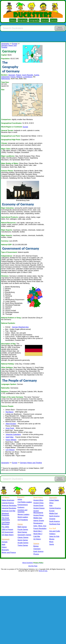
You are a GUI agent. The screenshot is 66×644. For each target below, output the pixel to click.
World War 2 (38, 534)
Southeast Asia (55, 524)
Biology (36, 546)
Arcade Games (23, 543)
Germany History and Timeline (31, 463)
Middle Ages (38, 518)
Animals (5, 542)
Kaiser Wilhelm (11, 440)
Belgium (19, 77)
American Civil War (9, 511)
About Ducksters (28, 563)
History (13, 20)
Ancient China (38, 503)
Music (51, 542)
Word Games (22, 532)
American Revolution (9, 506)
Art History (37, 539)
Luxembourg (28, 77)
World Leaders (23, 517)
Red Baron (9, 412)
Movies (52, 539)
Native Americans (8, 500)
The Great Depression (6, 519)
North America (54, 516)
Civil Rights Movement (6, 523)
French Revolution (40, 528)
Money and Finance (9, 552)
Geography (34, 20)
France (13, 77)
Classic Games (23, 537)
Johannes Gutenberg (13, 434)
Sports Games (23, 540)
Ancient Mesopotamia (38, 512)
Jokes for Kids (54, 536)
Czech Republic (28, 75)
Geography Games (24, 535)
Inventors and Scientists (22, 511)
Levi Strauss (10, 450)
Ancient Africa (38, 500)
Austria (37, 75)
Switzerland (5, 77)
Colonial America (8, 503)
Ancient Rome (38, 515)
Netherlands (5, 79)
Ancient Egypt (38, 506)
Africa (51, 503)
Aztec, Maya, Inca (40, 526)
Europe (15, 44)
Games (54, 20)
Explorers (21, 507)
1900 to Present (7, 530)
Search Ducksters (60, 28)
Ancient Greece (39, 508)
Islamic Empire (39, 521)
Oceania (52, 519)
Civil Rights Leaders (25, 502)
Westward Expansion (5, 514)
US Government (7, 532)
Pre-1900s (5, 527)
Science (45, 20)
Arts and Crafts (55, 531)
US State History (8, 535)
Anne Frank (10, 428)
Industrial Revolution (9, 508)
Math (4, 545)
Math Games (22, 527)
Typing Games (23, 545)
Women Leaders (23, 514)
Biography (23, 20)
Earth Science (38, 551)
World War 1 (38, 531)
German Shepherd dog (20, 327)
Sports (52, 544)
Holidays (52, 534)
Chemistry (37, 549)
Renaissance (38, 523)
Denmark (12, 75)
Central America (55, 508)
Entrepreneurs (23, 505)
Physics (36, 554)
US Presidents (23, 520)
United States (54, 500)
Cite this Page (33, 566)
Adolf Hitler (10, 437)
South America (54, 521)
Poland (18, 75)
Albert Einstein (11, 424)
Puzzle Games (23, 530)
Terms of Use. (43, 571)
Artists (20, 499)
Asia (51, 506)
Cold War (37, 536)
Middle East (53, 513)
